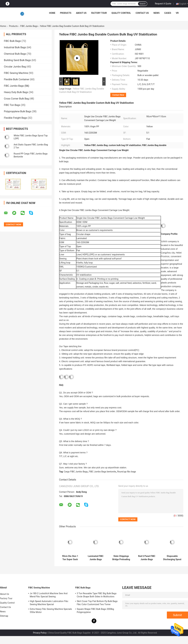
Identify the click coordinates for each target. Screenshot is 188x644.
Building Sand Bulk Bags (17, 60)
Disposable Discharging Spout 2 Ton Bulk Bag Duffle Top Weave (172, 558)
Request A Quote (163, 4)
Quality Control (121, 13)
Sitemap (4, 616)
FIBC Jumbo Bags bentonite (102, 472)
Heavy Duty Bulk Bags (16, 92)
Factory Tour (99, 13)
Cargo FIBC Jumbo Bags (76, 472)
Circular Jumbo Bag (15, 67)
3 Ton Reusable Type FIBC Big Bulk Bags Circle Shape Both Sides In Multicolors (97, 595)
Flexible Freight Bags (16, 118)
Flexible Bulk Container (17, 79)
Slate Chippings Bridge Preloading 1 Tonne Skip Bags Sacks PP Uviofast (121, 558)
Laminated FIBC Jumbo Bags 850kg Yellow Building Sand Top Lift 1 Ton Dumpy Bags (96, 558)
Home (52, 13)
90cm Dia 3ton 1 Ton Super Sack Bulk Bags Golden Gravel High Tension (70, 558)
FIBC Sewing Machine (16, 73)
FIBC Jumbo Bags (29, 26)
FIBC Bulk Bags (12, 41)
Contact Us (142, 13)
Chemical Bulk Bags (15, 54)
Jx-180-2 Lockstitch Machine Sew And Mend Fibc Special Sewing (49, 595)
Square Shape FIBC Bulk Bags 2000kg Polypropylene (95, 611)
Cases (168, 13)
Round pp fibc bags (127, 472)
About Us (81, 13)
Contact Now (118, 95)
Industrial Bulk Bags (15, 47)
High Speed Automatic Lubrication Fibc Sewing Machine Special (49, 603)
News (157, 13)
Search (143, 4)
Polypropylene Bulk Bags (18, 111)
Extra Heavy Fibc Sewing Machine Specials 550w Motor (51, 611)
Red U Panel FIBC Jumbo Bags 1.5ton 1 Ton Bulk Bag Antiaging (147, 558)
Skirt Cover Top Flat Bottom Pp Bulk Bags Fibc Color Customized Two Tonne (97, 603)
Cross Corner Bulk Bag (16, 99)
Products (66, 13)
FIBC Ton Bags (12, 105)
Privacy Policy (40, 633)
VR (177, 13)
